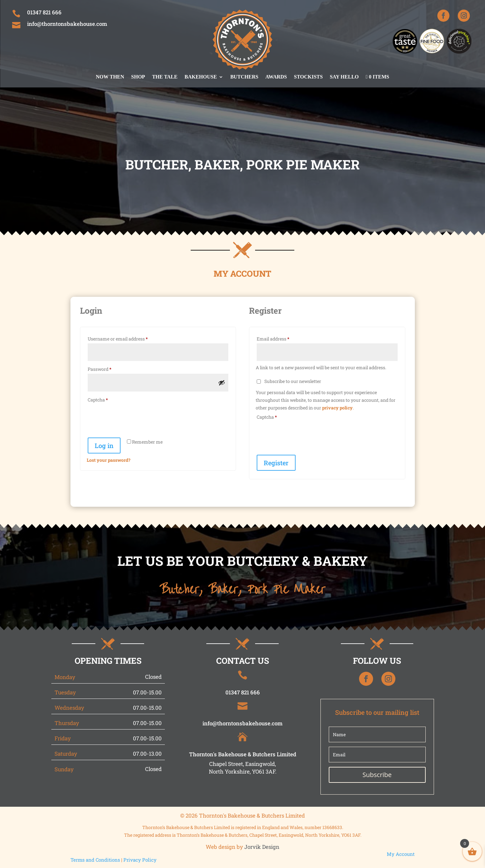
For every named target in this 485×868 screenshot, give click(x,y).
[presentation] (135, 420)
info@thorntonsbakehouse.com (67, 24)
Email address (282, 338)
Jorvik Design (262, 847)
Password (109, 368)
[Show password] (222, 383)
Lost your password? (109, 460)
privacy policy (337, 408)
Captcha (98, 400)
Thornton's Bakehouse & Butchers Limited (243, 754)
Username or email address (127, 338)
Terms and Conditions (95, 860)
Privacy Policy (140, 860)
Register (276, 463)
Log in (104, 445)
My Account (401, 854)
